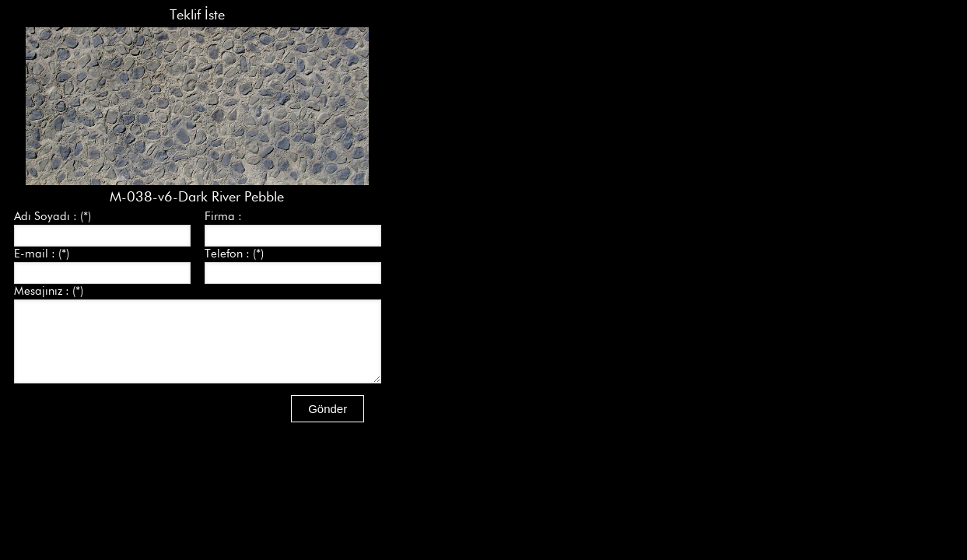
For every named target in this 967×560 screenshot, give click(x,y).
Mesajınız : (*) (49, 291)
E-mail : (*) (42, 254)
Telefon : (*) (234, 254)
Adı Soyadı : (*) (53, 216)
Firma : (223, 216)
